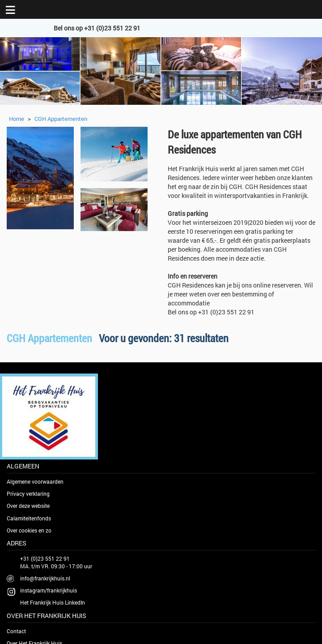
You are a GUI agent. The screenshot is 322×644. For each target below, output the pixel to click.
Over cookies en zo (29, 530)
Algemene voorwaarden (35, 481)
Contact (16, 631)
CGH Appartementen (61, 119)
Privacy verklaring (28, 494)
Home (17, 119)
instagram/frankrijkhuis (49, 590)
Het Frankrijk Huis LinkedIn (53, 602)
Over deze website (28, 506)
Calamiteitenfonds (29, 518)
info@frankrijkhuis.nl (45, 578)
